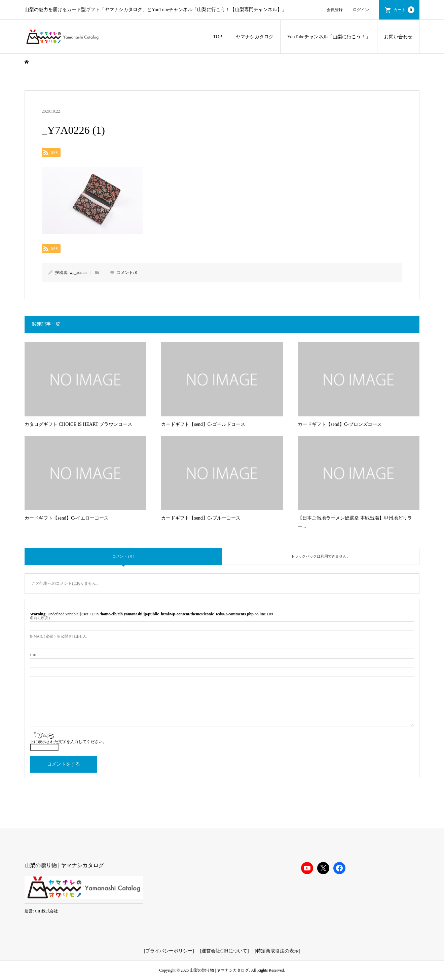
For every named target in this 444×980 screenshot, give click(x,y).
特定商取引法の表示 (277, 951)
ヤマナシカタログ (255, 37)
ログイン (361, 10)
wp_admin (78, 273)
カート (404, 10)
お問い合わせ (398, 37)
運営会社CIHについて (224, 951)
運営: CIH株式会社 (41, 911)
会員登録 (335, 10)
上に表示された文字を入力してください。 (68, 742)
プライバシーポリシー (169, 951)
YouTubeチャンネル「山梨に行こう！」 (329, 37)
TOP (217, 37)
